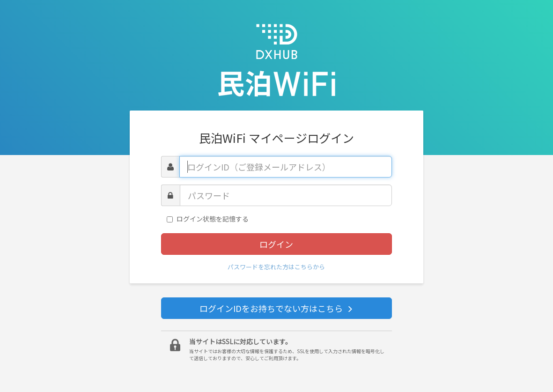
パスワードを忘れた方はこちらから (276, 267)
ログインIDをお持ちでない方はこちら (276, 308)
